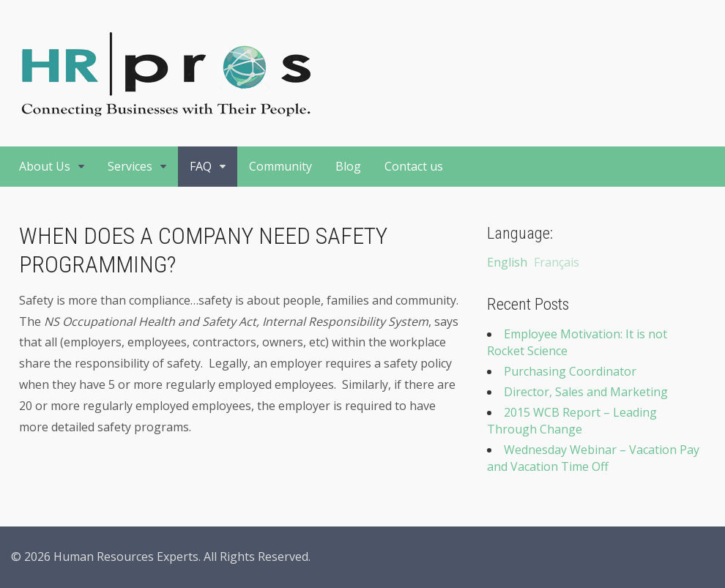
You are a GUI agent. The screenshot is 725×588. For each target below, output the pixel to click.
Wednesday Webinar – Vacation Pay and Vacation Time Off (593, 458)
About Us (45, 166)
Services (130, 166)
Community (280, 166)
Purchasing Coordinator (570, 371)
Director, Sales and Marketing (586, 392)
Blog (348, 166)
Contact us (414, 166)
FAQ (201, 166)
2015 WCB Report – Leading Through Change (572, 421)
